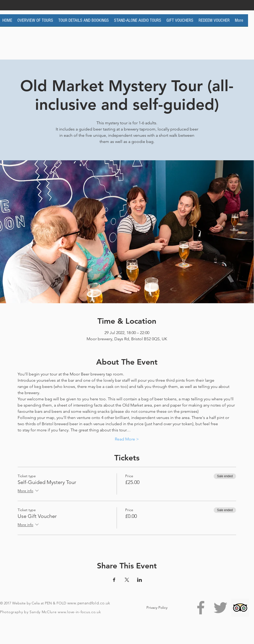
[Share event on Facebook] (114, 580)
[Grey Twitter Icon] (220, 608)
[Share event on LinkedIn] (140, 580)
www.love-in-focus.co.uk (79, 612)
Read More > (127, 439)
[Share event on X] (127, 580)
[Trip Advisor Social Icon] (240, 608)
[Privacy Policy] (157, 608)
